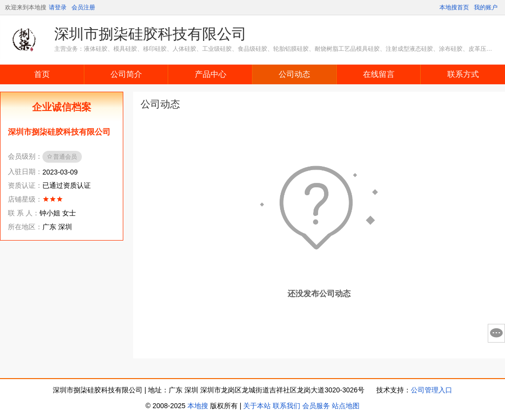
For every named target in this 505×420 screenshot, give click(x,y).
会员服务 (316, 406)
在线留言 (379, 74)
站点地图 (346, 406)
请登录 (58, 7)
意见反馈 (496, 333)
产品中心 (211, 74)
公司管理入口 (432, 390)
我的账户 (486, 7)
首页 (42, 74)
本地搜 (198, 406)
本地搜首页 (454, 7)
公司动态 (294, 74)
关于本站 (257, 406)
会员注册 (83, 7)
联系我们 (287, 406)
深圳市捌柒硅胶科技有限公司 (150, 34)
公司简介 (126, 74)
